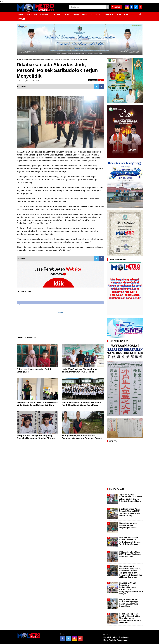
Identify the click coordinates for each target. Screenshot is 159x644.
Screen (116, 7)
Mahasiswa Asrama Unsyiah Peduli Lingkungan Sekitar (128, 525)
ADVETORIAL (122, 14)
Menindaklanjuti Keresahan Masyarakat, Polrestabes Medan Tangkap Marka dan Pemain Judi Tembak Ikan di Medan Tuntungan (131, 572)
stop (101, 80)
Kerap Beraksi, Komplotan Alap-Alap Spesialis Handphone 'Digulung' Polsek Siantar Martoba (36, 438)
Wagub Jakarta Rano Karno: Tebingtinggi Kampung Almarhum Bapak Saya (129, 603)
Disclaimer (124, 637)
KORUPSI (109, 14)
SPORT (98, 14)
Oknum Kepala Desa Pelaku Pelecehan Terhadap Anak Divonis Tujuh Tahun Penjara (130, 541)
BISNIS (76, 14)
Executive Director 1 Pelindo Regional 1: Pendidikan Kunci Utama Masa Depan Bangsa (82, 405)
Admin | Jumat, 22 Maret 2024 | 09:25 (28, 81)
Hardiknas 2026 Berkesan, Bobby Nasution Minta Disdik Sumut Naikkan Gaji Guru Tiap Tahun (37, 405)
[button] (140, 13)
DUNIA (67, 14)
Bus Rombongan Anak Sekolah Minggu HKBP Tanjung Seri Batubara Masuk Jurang (130, 512)
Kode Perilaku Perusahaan (116, 640)
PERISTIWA (32, 14)
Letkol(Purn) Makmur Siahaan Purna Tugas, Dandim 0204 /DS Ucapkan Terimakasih (79, 372)
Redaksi (107, 637)
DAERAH (57, 14)
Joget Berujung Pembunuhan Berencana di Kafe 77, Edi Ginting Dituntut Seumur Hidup (131, 498)
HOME (21, 14)
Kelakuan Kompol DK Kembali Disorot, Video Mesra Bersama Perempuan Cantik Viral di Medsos (130, 618)
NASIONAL (45, 14)
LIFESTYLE (87, 14)
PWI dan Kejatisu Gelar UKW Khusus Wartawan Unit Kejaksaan (130, 554)
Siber (115, 637)
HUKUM (21, 19)
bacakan (93, 80)
